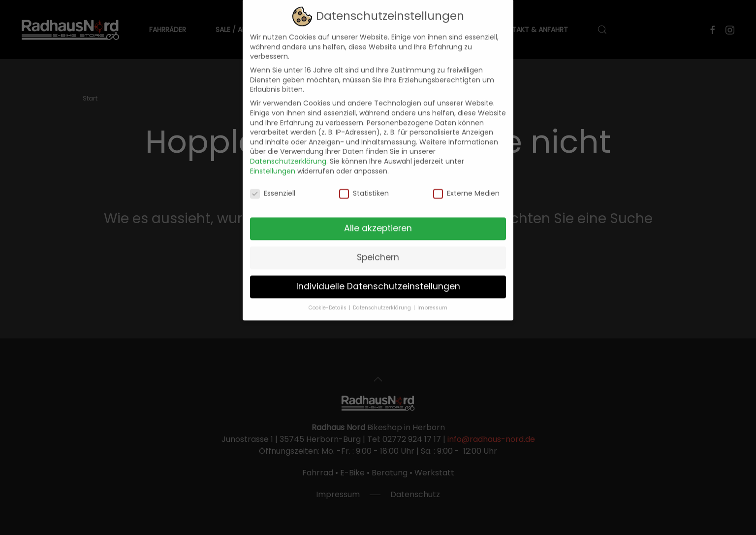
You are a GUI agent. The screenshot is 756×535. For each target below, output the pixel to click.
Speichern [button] (378, 250)
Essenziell (273, 187)
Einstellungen (273, 164)
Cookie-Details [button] (328, 301)
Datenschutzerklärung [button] (383, 301)
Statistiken (364, 187)
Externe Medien (466, 187)
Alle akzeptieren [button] (378, 221)
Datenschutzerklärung (288, 154)
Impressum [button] (432, 301)
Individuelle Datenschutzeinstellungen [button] (378, 279)
